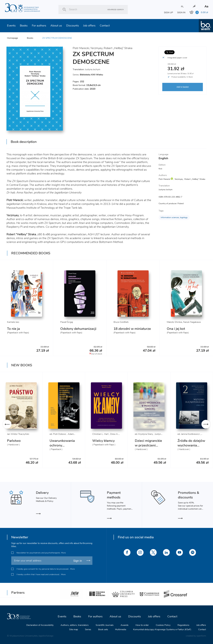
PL (182, 7)
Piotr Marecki (81, 48)
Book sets (103, 629)
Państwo (14, 441)
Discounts (73, 26)
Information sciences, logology (174, 217)
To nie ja (13, 329)
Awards (125, 625)
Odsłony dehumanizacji (78, 329)
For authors (39, 26)
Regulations (183, 625)
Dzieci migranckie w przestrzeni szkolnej (148, 445)
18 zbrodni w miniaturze (132, 329)
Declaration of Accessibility (40, 625)
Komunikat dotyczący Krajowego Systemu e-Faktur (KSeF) (162, 629)
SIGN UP (168, 13)
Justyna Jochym (93, 69)
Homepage (12, 38)
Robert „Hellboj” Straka (118, 48)
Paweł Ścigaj (67, 322)
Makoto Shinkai (174, 322)
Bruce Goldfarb (121, 322)
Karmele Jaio (13, 322)
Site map (74, 629)
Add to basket (183, 87)
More (63, 553)
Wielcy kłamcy (103, 441)
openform (201, 636)
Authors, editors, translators (75, 625)
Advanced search (116, 10)
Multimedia (121, 629)
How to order (142, 625)
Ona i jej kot (176, 329)
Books (24, 26)
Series (88, 629)
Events (11, 26)
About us (56, 26)
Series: (88, 75)
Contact (105, 26)
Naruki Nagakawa (192, 322)
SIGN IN (181, 13)
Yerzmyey (96, 48)
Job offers (89, 26)
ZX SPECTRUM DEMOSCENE (57, 38)
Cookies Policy (163, 625)
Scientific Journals (105, 625)
